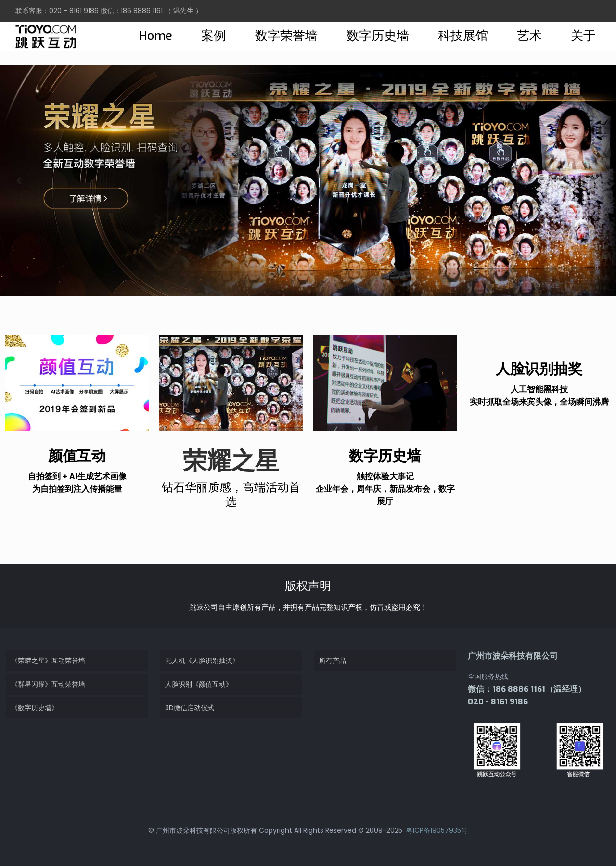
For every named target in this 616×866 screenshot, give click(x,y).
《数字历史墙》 (35, 708)
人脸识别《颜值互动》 (199, 684)
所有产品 (333, 661)
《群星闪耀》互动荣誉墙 (48, 684)
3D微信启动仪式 (190, 708)
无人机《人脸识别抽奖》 (202, 661)
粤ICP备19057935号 (436, 830)
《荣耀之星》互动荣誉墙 (48, 661)
